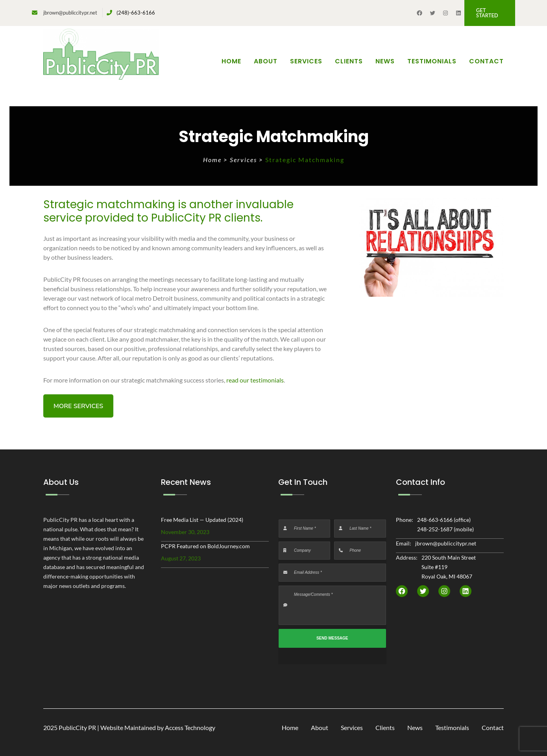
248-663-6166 (435, 520)
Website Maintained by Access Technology (158, 727)
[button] (490, 13)
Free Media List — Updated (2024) (202, 520)
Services (244, 160)
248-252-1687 (435, 529)
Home (231, 61)
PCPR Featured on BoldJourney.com (205, 546)
